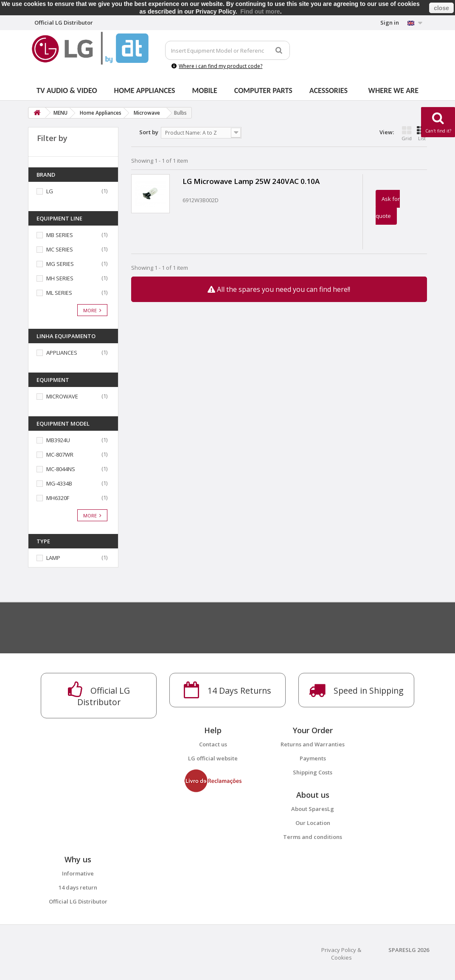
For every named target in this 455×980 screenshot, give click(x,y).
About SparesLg (313, 809)
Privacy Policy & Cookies (341, 954)
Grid (407, 133)
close (441, 8)
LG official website (213, 758)
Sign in (390, 23)
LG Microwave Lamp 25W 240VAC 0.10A (251, 181)
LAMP (53, 558)
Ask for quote (388, 207)
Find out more (260, 11)
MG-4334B (59, 483)
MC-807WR (60, 455)
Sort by (149, 132)
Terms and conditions (313, 837)
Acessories (329, 90)
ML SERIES (59, 293)
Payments (313, 758)
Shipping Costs (313, 772)
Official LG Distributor (78, 901)
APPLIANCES (62, 353)
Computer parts (263, 90)
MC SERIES (60, 249)
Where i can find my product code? (217, 66)
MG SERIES (60, 264)
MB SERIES (60, 235)
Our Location (313, 823)
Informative (78, 873)
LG (50, 191)
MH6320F (58, 498)
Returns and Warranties (313, 744)
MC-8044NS (61, 469)
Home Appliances (145, 90)
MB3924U (58, 440)
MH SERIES (60, 278)
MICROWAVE (62, 396)
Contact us (213, 744)
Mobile (205, 90)
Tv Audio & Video (67, 90)
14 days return (78, 887)
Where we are (393, 90)
